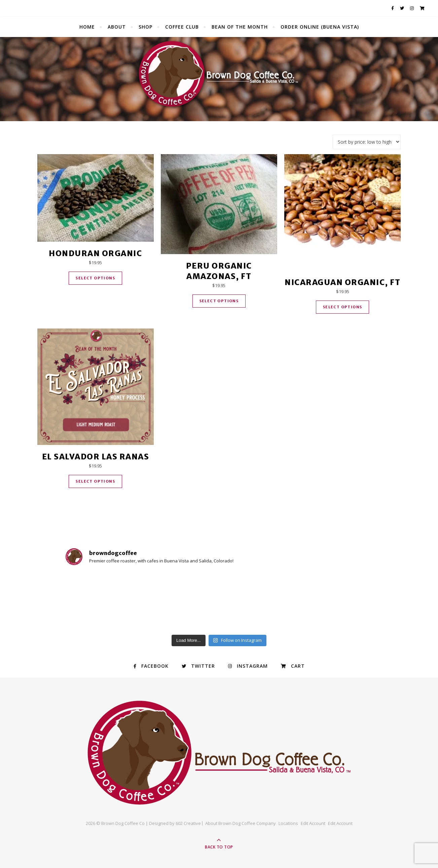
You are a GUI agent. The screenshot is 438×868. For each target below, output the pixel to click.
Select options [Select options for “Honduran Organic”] (95, 278)
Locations (288, 823)
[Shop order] (367, 142)
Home (87, 27)
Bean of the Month (240, 27)
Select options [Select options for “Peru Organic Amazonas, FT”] (219, 301)
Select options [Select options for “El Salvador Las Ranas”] (95, 481)
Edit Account (313, 823)
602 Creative (188, 823)
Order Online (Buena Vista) (320, 27)
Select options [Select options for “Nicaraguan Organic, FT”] (343, 307)
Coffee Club (182, 27)
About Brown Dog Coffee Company (241, 823)
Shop (145, 27)
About (117, 27)
